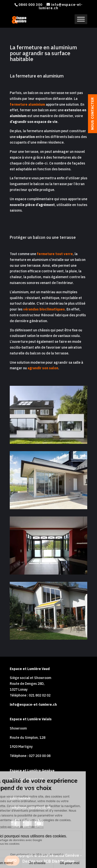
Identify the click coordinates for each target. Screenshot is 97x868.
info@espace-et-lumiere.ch (33, 705)
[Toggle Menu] (81, 19)
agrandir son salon (43, 368)
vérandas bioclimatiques (44, 309)
